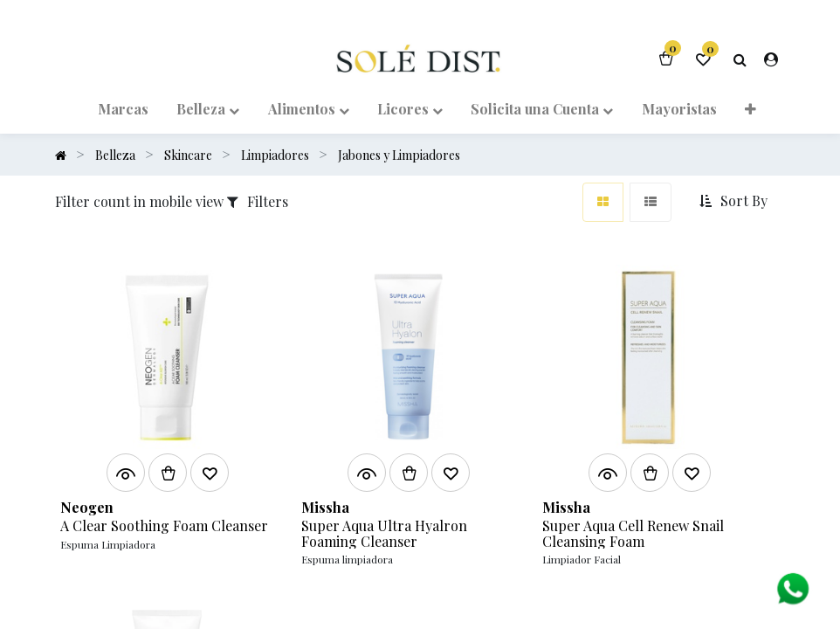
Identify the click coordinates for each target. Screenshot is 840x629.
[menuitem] (123, 108)
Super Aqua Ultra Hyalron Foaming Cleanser (384, 533)
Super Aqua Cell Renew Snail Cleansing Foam (633, 533)
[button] (750, 108)
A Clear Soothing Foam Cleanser (164, 526)
